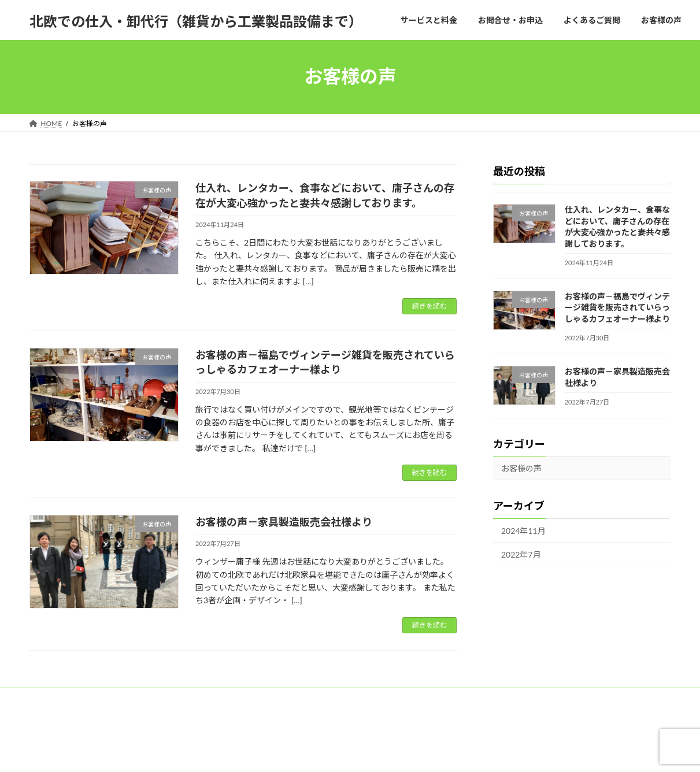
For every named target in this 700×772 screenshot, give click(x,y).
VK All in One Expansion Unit (423, 752)
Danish (229, 705)
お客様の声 (521, 468)
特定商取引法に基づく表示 (195, 698)
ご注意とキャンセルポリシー (86, 698)
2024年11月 (523, 531)
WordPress (286, 752)
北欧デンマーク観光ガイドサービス (95, 705)
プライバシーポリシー (295, 698)
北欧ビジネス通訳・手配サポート (490, 698)
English (185, 705)
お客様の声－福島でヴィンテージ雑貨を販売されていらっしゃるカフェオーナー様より (617, 307)
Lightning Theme (346, 752)
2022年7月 (521, 554)
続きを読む (429, 306)
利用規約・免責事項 (384, 698)
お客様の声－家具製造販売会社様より (284, 522)
